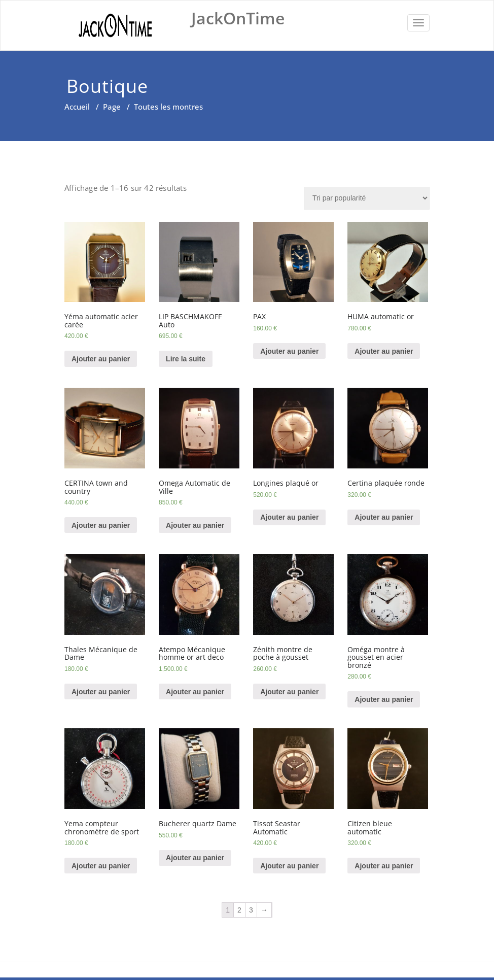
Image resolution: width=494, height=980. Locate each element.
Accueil (77, 107)
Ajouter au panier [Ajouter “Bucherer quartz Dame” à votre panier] (195, 858)
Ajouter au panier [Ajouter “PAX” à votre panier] (289, 351)
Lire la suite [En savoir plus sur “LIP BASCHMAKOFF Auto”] (186, 359)
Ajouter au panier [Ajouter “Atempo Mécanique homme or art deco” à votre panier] (195, 692)
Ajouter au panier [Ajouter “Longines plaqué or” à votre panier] (289, 517)
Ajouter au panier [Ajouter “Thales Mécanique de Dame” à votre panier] (101, 692)
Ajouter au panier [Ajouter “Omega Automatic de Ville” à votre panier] (195, 525)
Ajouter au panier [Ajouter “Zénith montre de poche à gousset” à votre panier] (289, 692)
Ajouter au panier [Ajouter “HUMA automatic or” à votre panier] (384, 351)
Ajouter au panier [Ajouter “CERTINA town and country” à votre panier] (101, 525)
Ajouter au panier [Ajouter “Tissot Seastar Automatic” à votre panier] (289, 866)
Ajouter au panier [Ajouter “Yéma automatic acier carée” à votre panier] (101, 359)
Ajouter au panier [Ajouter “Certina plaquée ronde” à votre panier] (384, 517)
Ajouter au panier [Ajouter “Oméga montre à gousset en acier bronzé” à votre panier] (384, 699)
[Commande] (367, 198)
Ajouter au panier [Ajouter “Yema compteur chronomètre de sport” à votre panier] (101, 866)
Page (112, 107)
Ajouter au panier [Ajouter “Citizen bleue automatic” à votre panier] (384, 866)
